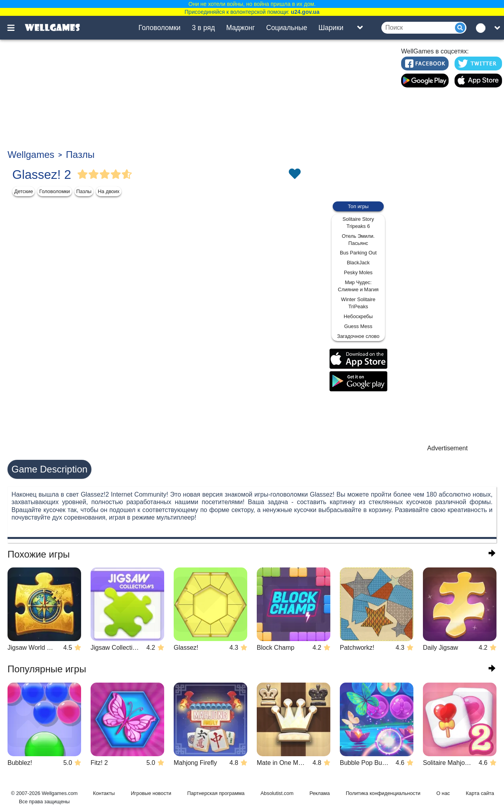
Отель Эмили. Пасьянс (358, 240)
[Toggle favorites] (294, 175)
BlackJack (358, 263)
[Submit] (460, 28)
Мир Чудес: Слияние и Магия (358, 286)
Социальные (287, 28)
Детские (24, 191)
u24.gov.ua (305, 12)
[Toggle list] (360, 28)
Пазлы (80, 155)
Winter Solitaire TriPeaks (358, 303)
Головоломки (159, 28)
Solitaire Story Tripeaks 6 (358, 223)
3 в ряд (203, 28)
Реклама (319, 793)
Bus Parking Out (358, 253)
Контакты (104, 793)
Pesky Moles (358, 272)
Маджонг (241, 28)
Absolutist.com (277, 793)
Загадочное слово (358, 336)
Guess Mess (358, 326)
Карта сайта (480, 793)
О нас (443, 793)
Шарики (331, 28)
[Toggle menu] (15, 28)
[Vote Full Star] (83, 175)
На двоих (109, 191)
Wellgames (31, 155)
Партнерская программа (216, 793)
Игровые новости (151, 793)
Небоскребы (358, 316)
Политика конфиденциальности (383, 793)
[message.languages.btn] (483, 28)
